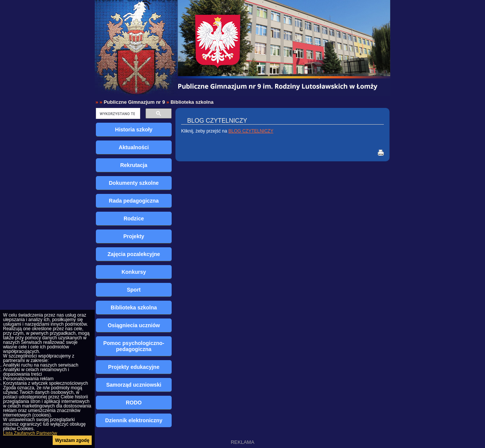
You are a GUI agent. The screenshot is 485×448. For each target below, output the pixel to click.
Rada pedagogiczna (134, 201)
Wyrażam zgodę (72, 440)
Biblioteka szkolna (192, 102)
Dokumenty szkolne (134, 183)
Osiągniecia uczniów (134, 325)
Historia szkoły (134, 130)
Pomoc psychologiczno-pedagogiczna (134, 346)
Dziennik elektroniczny (134, 420)
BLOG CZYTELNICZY (251, 131)
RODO (134, 403)
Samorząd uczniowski (134, 385)
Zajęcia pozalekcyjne (134, 254)
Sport (134, 290)
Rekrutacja (134, 165)
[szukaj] (117, 114)
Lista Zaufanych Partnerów (30, 433)
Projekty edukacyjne (134, 367)
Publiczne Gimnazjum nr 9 (135, 102)
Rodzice (134, 219)
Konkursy (134, 272)
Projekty (134, 236)
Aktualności (134, 147)
